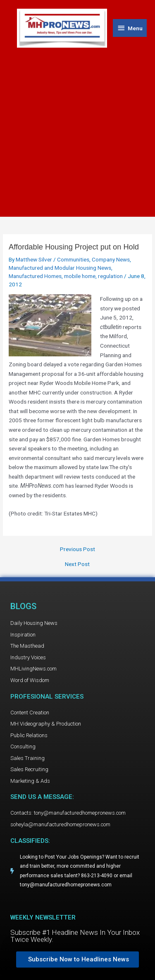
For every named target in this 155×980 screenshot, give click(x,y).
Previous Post (77, 549)
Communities (73, 259)
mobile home (80, 276)
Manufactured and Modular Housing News (60, 268)
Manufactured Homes (35, 276)
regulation (110, 276)
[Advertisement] (77, 129)
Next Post (77, 564)
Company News (111, 259)
